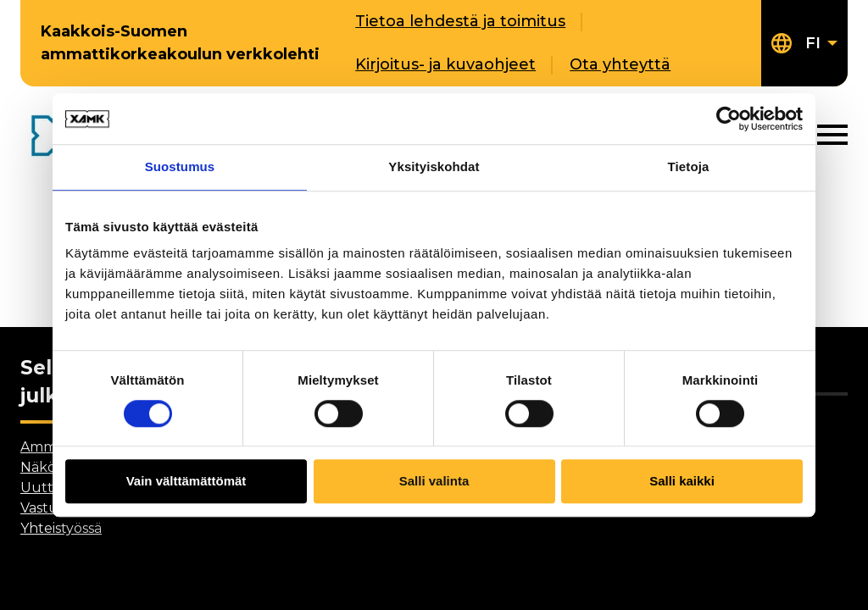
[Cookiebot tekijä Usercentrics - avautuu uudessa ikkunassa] (729, 119)
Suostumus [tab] (180, 166)
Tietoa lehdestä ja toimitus (460, 21)
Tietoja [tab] (689, 166)
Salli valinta (434, 482)
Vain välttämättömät (186, 482)
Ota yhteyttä (620, 64)
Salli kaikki (682, 482)
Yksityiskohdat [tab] (434, 166)
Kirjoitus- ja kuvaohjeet (445, 64)
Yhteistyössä (61, 528)
